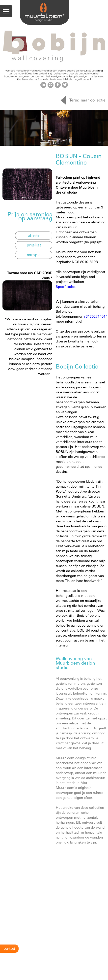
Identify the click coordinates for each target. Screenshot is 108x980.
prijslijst (34, 245)
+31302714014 (95, 316)
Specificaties (66, 287)
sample (34, 255)
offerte (34, 235)
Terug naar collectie (87, 100)
